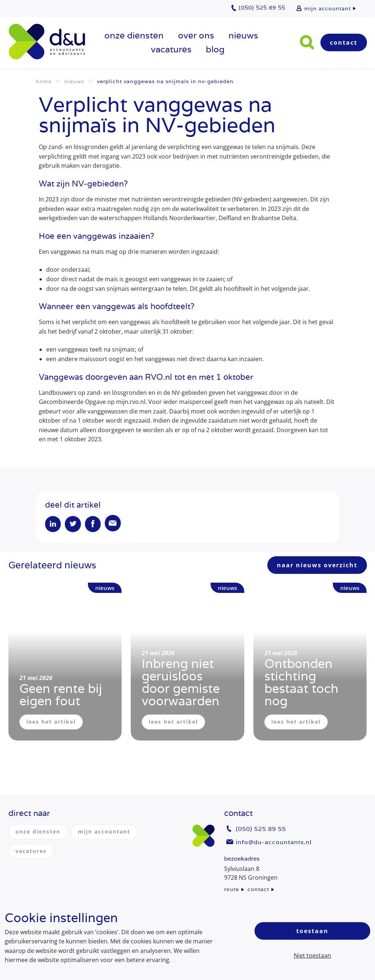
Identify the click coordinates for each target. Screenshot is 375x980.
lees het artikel (51, 723)
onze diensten (134, 35)
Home (44, 81)
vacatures (171, 49)
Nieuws (243, 35)
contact (258, 889)
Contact (344, 42)
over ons (196, 35)
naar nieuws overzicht (317, 566)
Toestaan (312, 931)
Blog (215, 49)
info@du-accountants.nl (274, 842)
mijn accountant (328, 8)
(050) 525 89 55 (261, 829)
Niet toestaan (312, 955)
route (232, 889)
